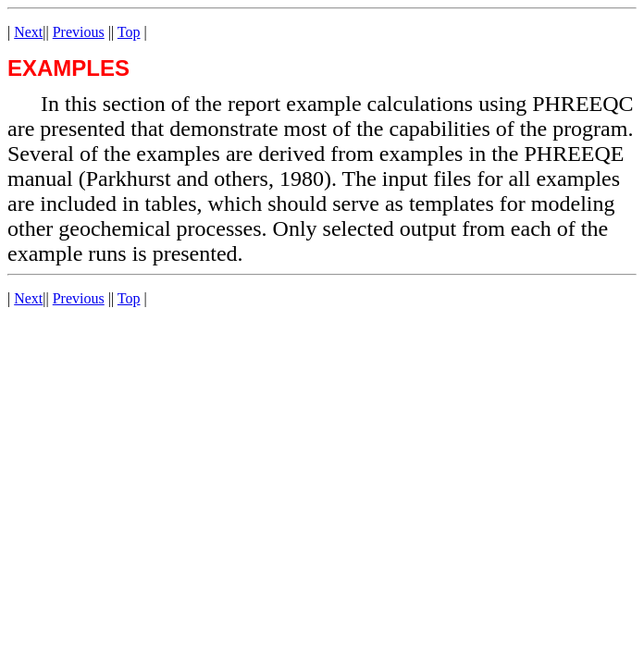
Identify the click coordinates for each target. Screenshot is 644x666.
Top (129, 32)
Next (28, 32)
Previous (79, 32)
